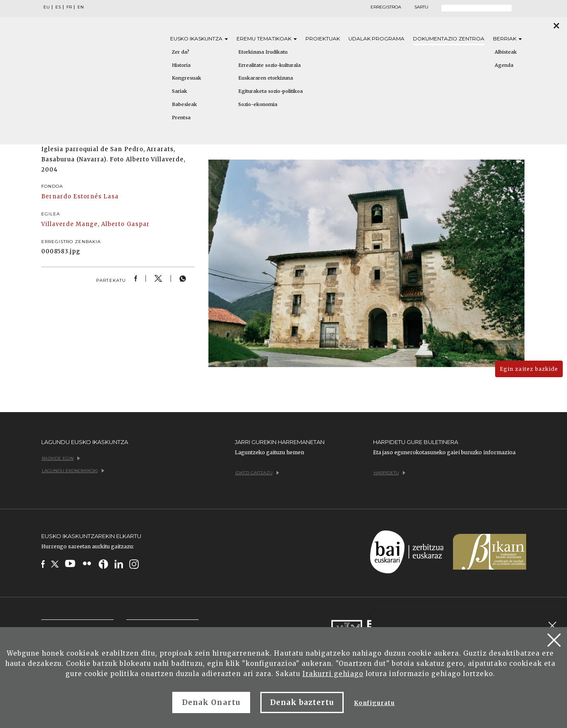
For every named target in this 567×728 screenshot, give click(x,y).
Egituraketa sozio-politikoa (271, 91)
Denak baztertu (302, 702)
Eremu (267, 39)
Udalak (376, 39)
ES (58, 7)
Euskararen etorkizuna (266, 78)
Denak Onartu (211, 702)
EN (81, 7)
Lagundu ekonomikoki (73, 471)
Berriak (507, 39)
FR (69, 7)
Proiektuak (323, 39)
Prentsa (181, 118)
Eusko (199, 39)
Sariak (180, 91)
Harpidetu (389, 473)
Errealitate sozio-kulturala (269, 65)
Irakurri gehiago (333, 674)
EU (47, 7)
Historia (181, 65)
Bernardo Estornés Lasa (80, 196)
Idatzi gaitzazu (257, 473)
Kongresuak (187, 78)
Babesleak (184, 104)
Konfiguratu (374, 703)
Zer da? (181, 52)
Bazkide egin (61, 458)
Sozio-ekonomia (258, 104)
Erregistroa (386, 7)
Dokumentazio (449, 39)
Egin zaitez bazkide (529, 369)
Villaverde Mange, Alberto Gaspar (95, 224)
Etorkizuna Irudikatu (263, 52)
